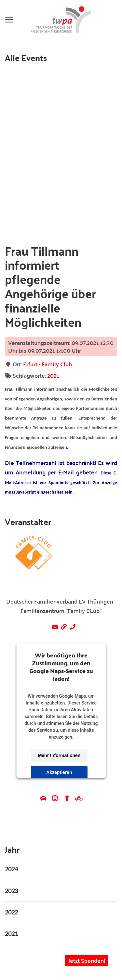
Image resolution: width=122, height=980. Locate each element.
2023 (11, 891)
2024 (11, 869)
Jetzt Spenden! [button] (87, 960)
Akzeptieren (59, 772)
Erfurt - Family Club (47, 364)
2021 (53, 375)
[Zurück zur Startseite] (61, 19)
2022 (11, 912)
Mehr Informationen (59, 755)
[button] (9, 19)
